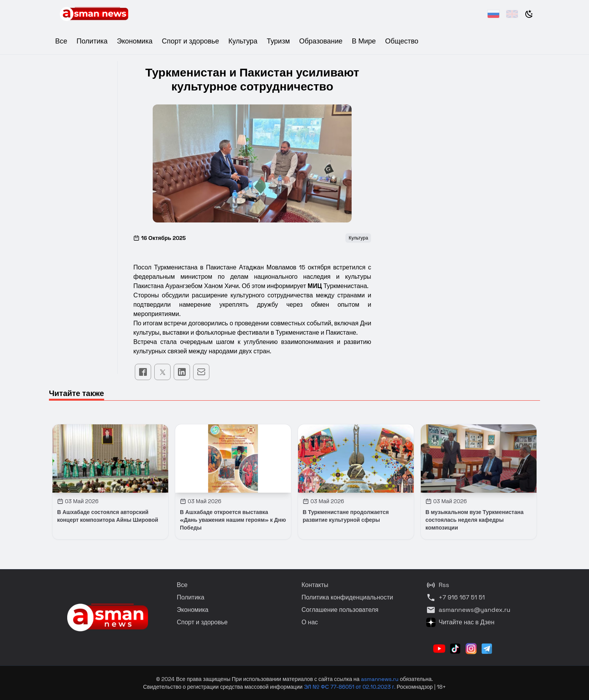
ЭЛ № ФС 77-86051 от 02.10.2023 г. (350, 687)
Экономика (135, 41)
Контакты (315, 585)
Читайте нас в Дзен (460, 622)
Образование (321, 41)
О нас (310, 622)
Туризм (278, 41)
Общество (402, 41)
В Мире (364, 41)
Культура (243, 41)
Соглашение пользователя (340, 610)
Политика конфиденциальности (347, 597)
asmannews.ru (380, 679)
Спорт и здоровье (190, 41)
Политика (92, 41)
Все (61, 41)
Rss (438, 585)
